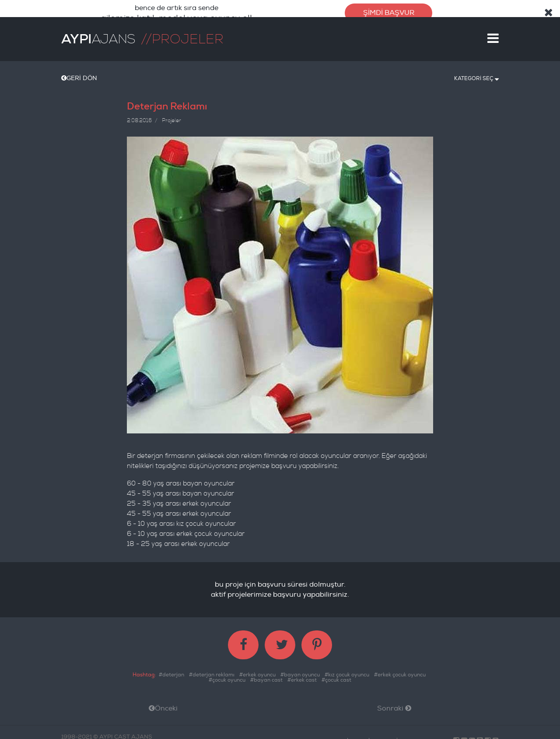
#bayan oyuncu (300, 671)
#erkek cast (302, 676)
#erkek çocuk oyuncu (400, 671)
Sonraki (394, 704)
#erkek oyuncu (257, 671)
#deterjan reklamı (212, 671)
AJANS (98, 35)
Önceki (163, 704)
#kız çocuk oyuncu (347, 671)
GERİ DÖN (79, 74)
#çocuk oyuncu (227, 676)
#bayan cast (266, 676)
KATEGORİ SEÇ (476, 74)
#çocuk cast (336, 676)
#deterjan (171, 671)
